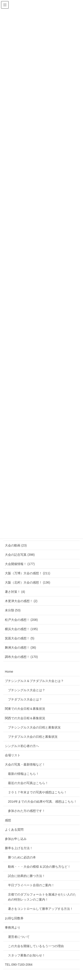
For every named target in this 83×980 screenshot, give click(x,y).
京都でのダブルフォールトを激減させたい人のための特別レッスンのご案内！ (42, 897)
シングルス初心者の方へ (22, 746)
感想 (8, 820)
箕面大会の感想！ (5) (20, 638)
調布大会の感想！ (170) (21, 657)
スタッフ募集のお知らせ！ (27, 955)
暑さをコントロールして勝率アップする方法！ (41, 909)
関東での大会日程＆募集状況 (25, 709)
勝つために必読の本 (22, 857)
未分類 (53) (13, 610)
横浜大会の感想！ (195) (21, 629)
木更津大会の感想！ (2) (21, 601)
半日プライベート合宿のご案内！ (31, 885)
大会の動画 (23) (16, 545)
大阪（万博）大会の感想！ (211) (28, 573)
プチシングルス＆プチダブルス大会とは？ (34, 681)
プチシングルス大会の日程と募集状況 (34, 727)
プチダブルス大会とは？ (25, 699)
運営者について (19, 937)
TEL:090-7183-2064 (19, 965)
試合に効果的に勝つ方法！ (27, 876)
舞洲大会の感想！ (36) (20, 648)
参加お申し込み (16, 839)
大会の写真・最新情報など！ (25, 764)
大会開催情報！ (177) (20, 564)
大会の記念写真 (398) (20, 555)
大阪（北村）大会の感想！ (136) (28, 582)
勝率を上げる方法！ (19, 848)
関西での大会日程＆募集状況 (25, 718)
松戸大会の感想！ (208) (21, 620)
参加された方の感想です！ (27, 811)
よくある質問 (14, 830)
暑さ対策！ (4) (15, 592)
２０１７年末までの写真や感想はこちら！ (37, 792)
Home (9, 672)
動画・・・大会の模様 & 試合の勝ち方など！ (39, 867)
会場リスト (13, 755)
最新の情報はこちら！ (23, 774)
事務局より (13, 927)
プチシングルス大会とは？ (27, 690)
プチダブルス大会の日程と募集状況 (33, 737)
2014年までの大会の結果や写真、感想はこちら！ (42, 802)
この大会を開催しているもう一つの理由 (36, 946)
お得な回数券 (14, 918)
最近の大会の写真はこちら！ (28, 783)
